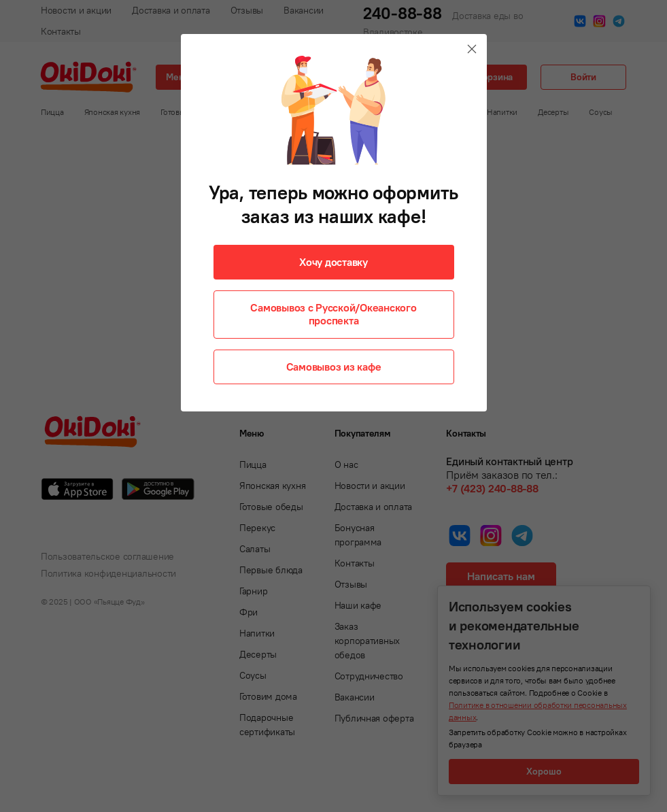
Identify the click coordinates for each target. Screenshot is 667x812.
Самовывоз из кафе (334, 367)
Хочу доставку (333, 262)
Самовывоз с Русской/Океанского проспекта (333, 314)
